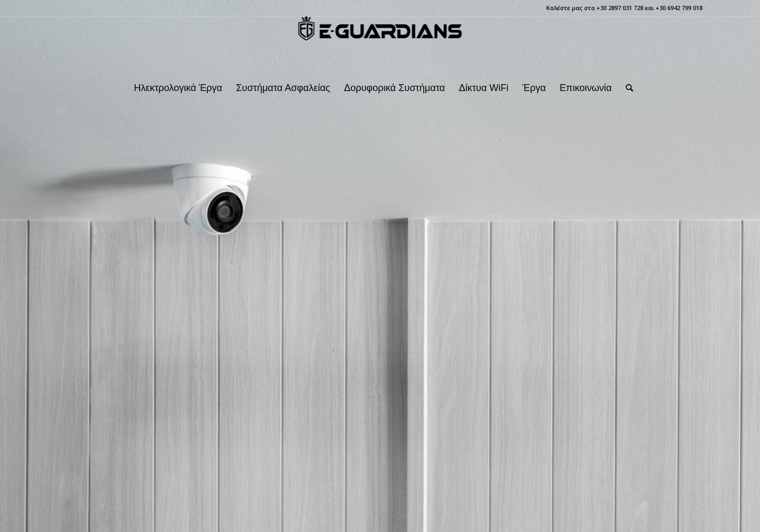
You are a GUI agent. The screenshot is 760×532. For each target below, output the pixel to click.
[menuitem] (178, 88)
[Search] (626, 88)
